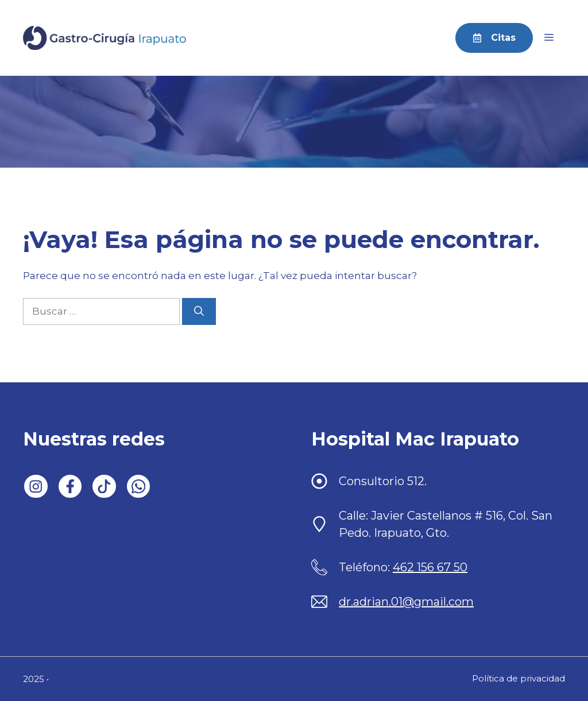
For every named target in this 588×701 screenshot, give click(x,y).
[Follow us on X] (104, 487)
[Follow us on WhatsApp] (139, 487)
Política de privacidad (519, 678)
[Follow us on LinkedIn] (36, 487)
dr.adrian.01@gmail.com (406, 602)
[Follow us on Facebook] (70, 487)
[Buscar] (199, 312)
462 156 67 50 (430, 567)
